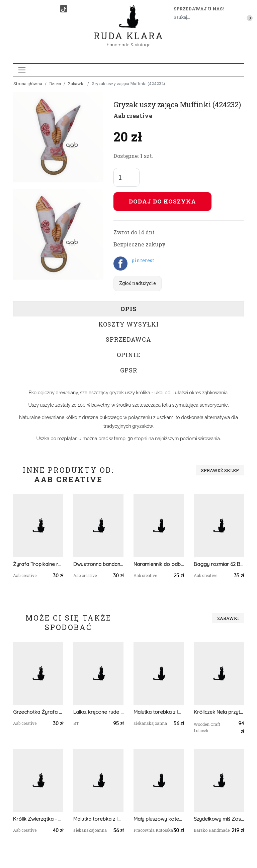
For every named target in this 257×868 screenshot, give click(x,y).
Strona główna (28, 83)
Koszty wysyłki (129, 324)
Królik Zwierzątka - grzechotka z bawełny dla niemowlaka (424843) (38, 819)
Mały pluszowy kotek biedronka (159, 819)
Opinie (129, 355)
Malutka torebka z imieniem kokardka (159, 712)
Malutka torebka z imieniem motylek (98, 819)
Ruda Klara (129, 30)
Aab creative (133, 116)
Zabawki (76, 83)
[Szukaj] (211, 17)
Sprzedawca (128, 339)
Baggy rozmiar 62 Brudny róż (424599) (219, 564)
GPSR (129, 370)
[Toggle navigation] (22, 70)
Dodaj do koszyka (162, 201)
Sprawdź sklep (220, 470)
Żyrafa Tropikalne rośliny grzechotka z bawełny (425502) (38, 564)
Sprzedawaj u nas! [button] (199, 9)
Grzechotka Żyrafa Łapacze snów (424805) (38, 712)
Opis (128, 309)
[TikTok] (64, 9)
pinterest (143, 260)
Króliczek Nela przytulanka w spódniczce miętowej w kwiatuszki (219, 712)
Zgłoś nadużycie (138, 283)
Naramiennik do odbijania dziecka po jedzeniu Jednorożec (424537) (159, 564)
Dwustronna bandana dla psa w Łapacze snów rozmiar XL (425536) (98, 564)
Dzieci (55, 83)
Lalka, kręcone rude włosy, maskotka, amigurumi (98, 712)
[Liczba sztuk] (126, 177)
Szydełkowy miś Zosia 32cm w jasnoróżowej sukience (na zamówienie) (219, 819)
